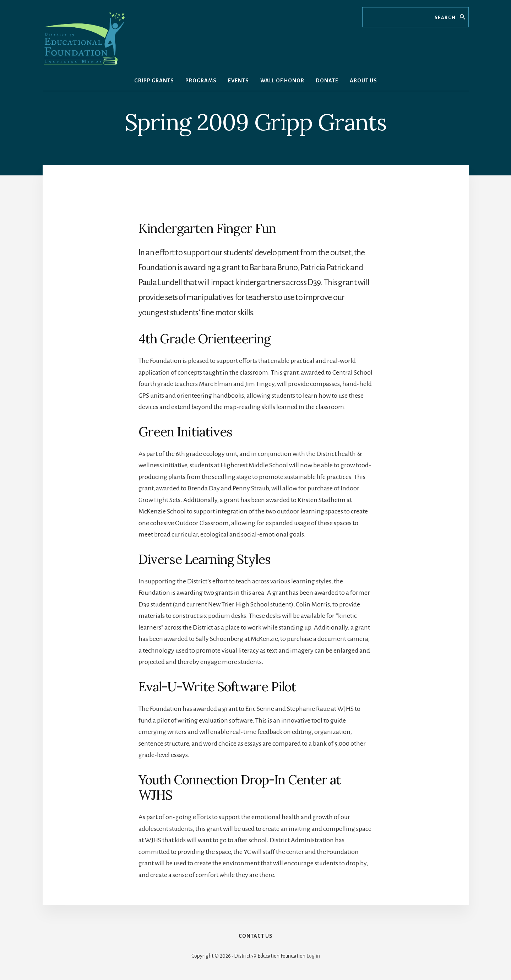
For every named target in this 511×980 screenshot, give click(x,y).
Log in (313, 956)
